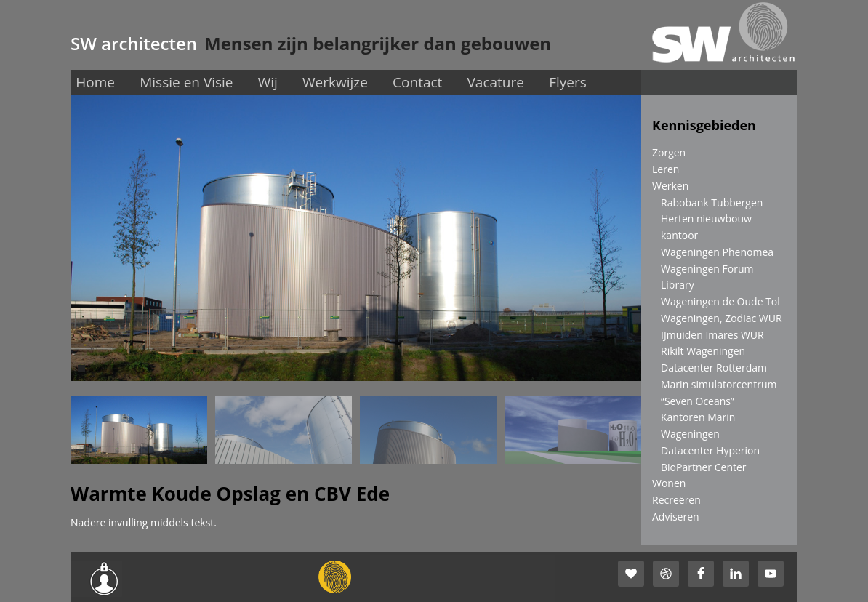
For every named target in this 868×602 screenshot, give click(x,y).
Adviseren (676, 517)
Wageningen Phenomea (717, 252)
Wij (268, 82)
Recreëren (676, 500)
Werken (670, 186)
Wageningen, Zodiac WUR (722, 318)
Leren (666, 169)
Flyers (568, 82)
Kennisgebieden (704, 125)
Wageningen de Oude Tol (720, 301)
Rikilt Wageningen (703, 351)
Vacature (496, 82)
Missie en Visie (186, 82)
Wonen (669, 483)
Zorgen (669, 152)
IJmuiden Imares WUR (712, 335)
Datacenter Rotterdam (714, 368)
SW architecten (134, 43)
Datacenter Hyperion (710, 450)
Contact (417, 82)
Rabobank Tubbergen (712, 202)
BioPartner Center (704, 467)
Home (95, 82)
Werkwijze (335, 82)
